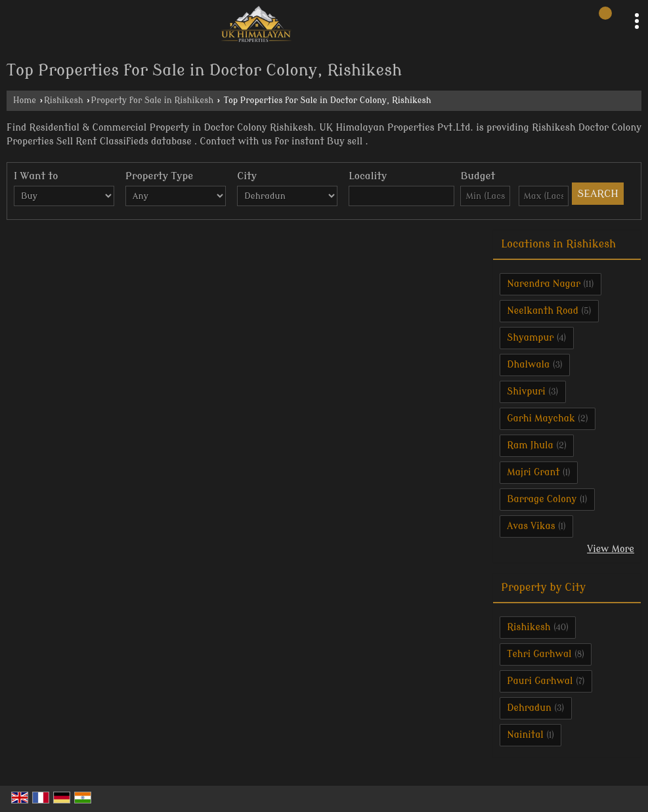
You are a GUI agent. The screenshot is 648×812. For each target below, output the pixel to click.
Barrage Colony (542, 499)
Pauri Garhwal (540, 681)
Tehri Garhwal (539, 654)
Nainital (525, 735)
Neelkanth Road (543, 311)
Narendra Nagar (544, 284)
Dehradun (529, 708)
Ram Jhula (530, 445)
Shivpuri (526, 392)
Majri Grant (533, 472)
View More (611, 549)
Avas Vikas (531, 526)
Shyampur (530, 338)
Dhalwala (528, 365)
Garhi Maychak (541, 418)
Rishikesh (64, 100)
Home (25, 100)
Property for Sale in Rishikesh (153, 100)
